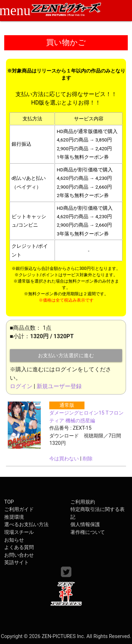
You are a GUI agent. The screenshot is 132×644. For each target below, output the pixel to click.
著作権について (88, 532)
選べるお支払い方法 (26, 525)
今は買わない (64, 459)
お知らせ (14, 540)
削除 (88, 459)
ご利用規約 (83, 502)
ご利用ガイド (19, 509)
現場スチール (19, 532)
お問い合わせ (19, 555)
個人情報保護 (85, 525)
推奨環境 (14, 517)
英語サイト (17, 563)
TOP (9, 502)
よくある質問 (19, 547)
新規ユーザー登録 (59, 386)
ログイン (21, 386)
